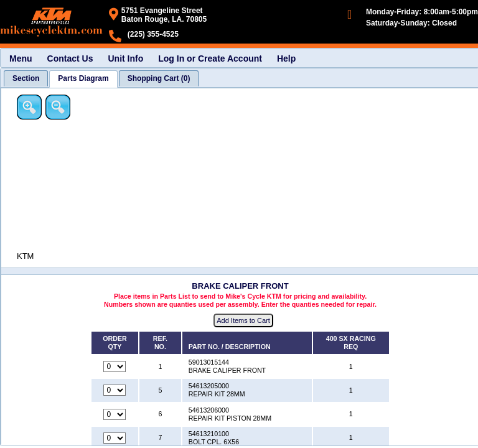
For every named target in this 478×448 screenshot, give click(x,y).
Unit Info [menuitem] (125, 58)
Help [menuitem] (286, 58)
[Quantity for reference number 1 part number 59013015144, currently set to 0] (115, 366)
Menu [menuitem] (21, 58)
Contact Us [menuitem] (70, 58)
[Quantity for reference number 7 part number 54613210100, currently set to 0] (115, 438)
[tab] (26, 78)
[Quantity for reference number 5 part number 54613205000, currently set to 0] (115, 390)
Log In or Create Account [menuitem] (210, 58)
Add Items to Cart (243, 320)
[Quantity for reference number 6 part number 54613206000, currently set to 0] (115, 414)
